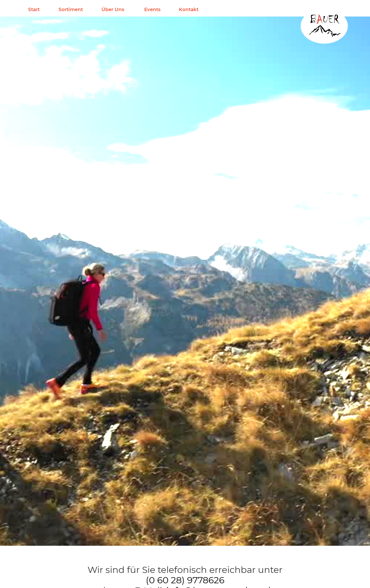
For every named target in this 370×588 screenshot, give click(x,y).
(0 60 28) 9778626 (185, 580)
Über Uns (113, 9)
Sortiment (71, 9)
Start (34, 9)
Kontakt (189, 9)
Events (152, 9)
